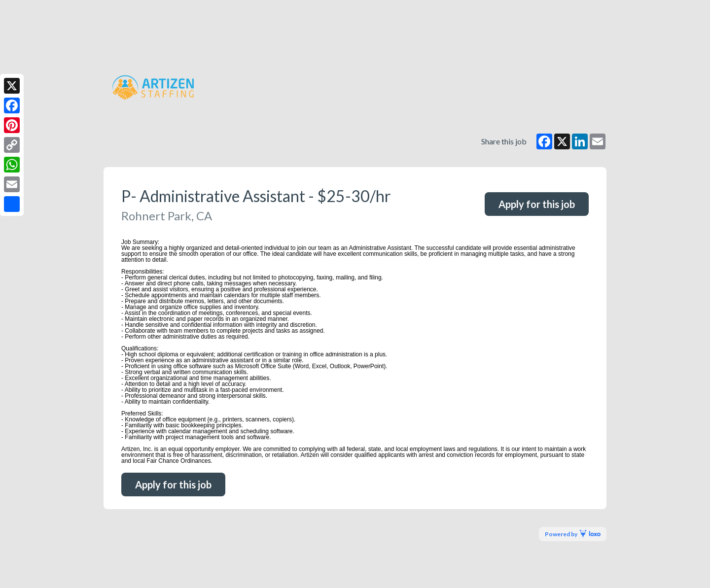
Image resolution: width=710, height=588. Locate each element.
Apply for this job (537, 204)
